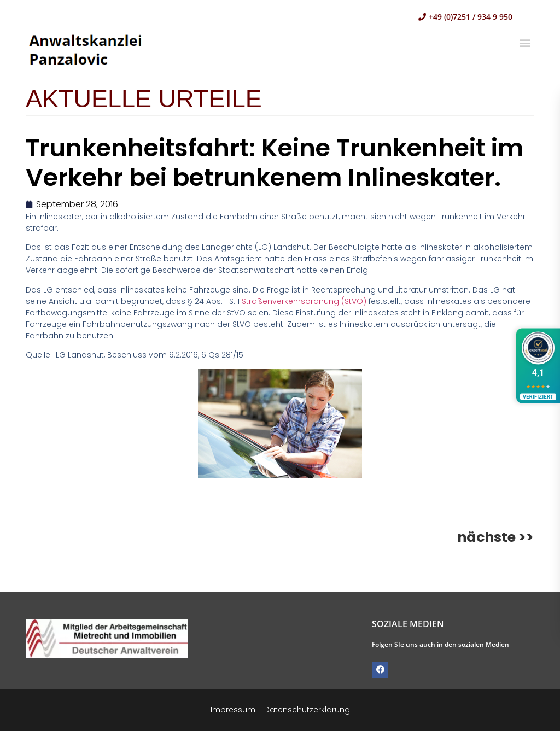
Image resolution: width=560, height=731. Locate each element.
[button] (525, 42)
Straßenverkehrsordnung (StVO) (305, 301)
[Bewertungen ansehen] (538, 365)
